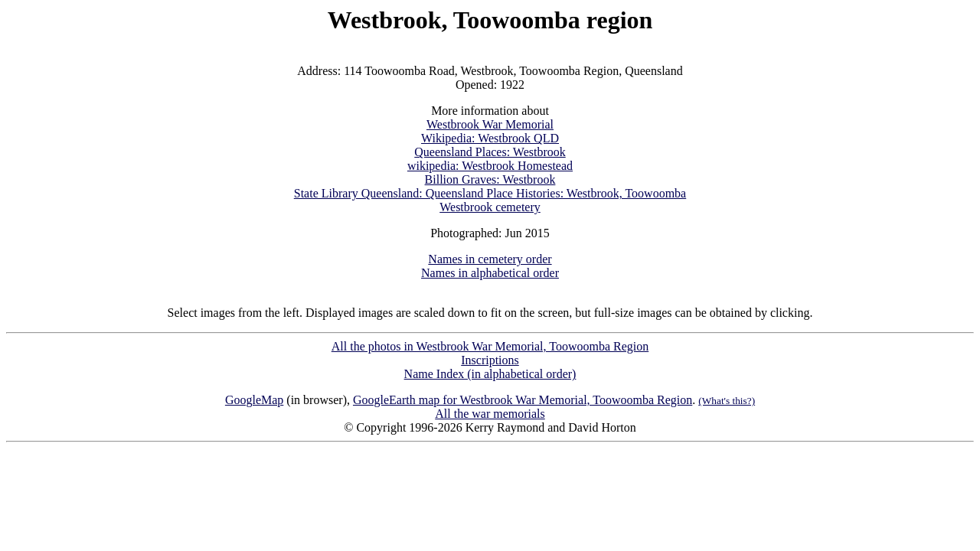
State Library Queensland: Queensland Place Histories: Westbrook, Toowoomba (490, 193)
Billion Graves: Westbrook (490, 179)
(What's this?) (727, 401)
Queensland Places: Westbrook (490, 152)
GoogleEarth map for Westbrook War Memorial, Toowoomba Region (523, 400)
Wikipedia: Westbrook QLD (490, 138)
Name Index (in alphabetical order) (490, 374)
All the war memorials (490, 414)
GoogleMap (254, 400)
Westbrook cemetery (490, 207)
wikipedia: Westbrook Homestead (490, 166)
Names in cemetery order (490, 259)
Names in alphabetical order (490, 273)
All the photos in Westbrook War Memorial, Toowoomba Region (490, 346)
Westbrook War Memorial (490, 124)
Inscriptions (490, 360)
